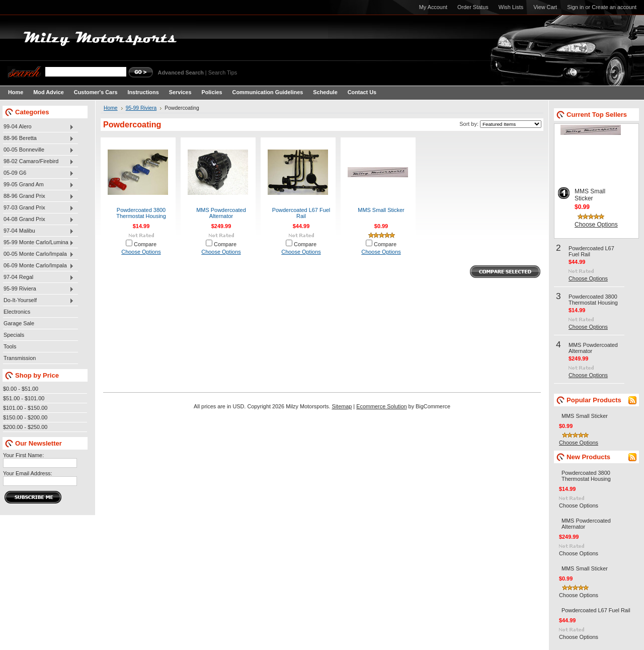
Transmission (20, 358)
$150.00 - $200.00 (25, 417)
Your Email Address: (28, 473)
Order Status (473, 7)
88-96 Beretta (38, 138)
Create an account (614, 7)
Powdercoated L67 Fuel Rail (301, 213)
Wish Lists (511, 7)
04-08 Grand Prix (38, 220)
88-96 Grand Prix (38, 196)
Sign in (575, 7)
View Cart (545, 7)
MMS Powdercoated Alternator (221, 213)
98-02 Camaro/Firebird (38, 162)
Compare (145, 244)
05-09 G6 (38, 173)
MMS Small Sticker (381, 210)
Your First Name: (23, 455)
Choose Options (141, 252)
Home (111, 108)
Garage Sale (19, 323)
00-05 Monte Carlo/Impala (38, 254)
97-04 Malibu (38, 231)
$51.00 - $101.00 (24, 398)
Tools (10, 346)
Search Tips (223, 73)
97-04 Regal (38, 277)
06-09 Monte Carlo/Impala (38, 266)
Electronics (17, 312)
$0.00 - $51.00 (21, 389)
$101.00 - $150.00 (25, 408)
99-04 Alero (38, 127)
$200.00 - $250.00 (25, 427)
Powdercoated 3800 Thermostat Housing (141, 213)
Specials (14, 335)
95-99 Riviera (38, 289)
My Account (433, 7)
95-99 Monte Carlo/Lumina (38, 243)
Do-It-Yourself (38, 301)
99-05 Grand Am (38, 185)
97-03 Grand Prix (38, 208)
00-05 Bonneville (38, 150)
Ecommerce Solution (381, 406)
